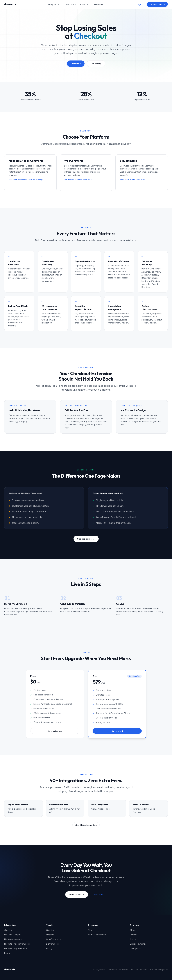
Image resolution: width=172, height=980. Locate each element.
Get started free (55, 731)
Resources (99, 4)
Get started (117, 731)
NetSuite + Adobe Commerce (17, 944)
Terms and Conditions (118, 969)
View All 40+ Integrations (86, 825)
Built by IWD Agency (159, 969)
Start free (76, 64)
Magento (50, 935)
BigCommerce (53, 944)
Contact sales (157, 4)
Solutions (85, 4)
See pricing (96, 64)
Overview (8, 930)
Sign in (140, 4)
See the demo (86, 539)
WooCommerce (54, 939)
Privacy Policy (99, 969)
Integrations (55, 4)
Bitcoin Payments (138, 944)
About (133, 930)
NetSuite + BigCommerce (16, 948)
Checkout (70, 4)
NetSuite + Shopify (13, 935)
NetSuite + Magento (13, 939)
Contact (134, 939)
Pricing (7, 953)
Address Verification (97, 935)
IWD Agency (135, 948)
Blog (90, 930)
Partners (134, 935)
